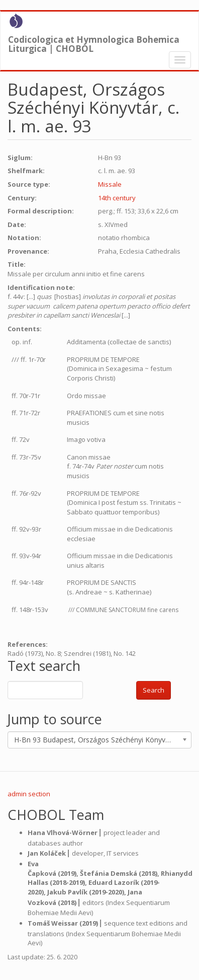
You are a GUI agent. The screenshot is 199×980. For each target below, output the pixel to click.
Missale (110, 184)
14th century (117, 198)
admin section (29, 794)
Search (154, 690)
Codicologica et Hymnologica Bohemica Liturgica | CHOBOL (94, 42)
